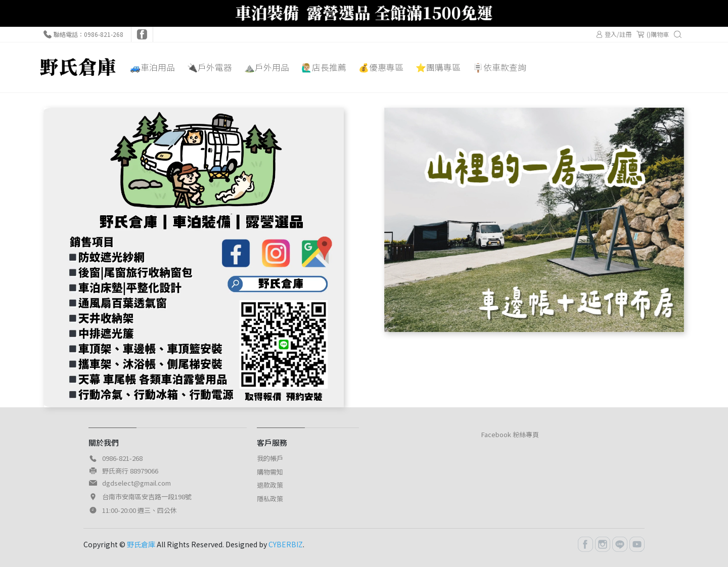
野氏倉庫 (141, 544)
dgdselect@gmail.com (136, 483)
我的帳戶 (270, 458)
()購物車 (653, 34)
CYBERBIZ (286, 544)
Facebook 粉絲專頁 (510, 434)
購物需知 (270, 472)
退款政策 (270, 485)
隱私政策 (270, 499)
